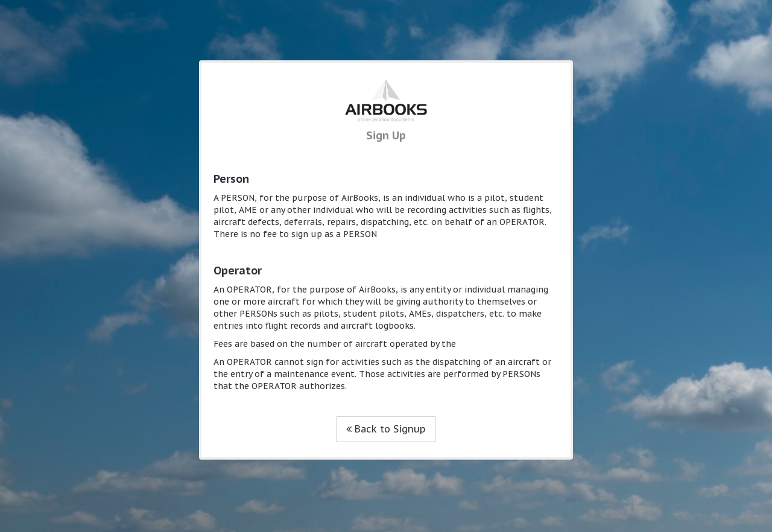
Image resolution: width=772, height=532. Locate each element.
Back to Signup (386, 429)
